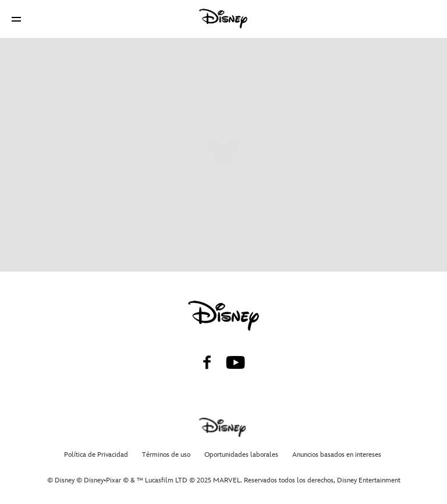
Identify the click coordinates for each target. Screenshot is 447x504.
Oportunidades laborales (241, 455)
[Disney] (223, 19)
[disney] (223, 316)
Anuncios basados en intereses (337, 455)
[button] (16, 19)
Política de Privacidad (96, 455)
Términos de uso (166, 455)
